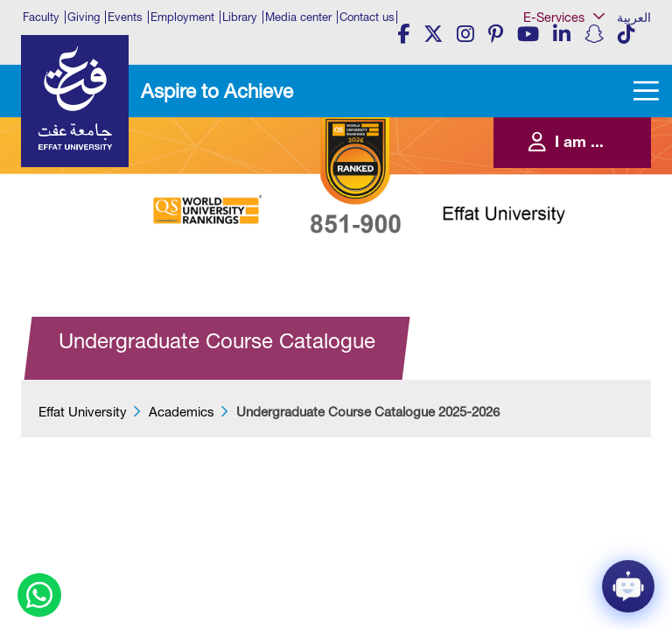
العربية (634, 17)
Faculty (41, 17)
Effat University (83, 412)
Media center (298, 17)
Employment (182, 17)
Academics (182, 412)
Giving (84, 17)
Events (125, 17)
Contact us (367, 17)
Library (240, 17)
